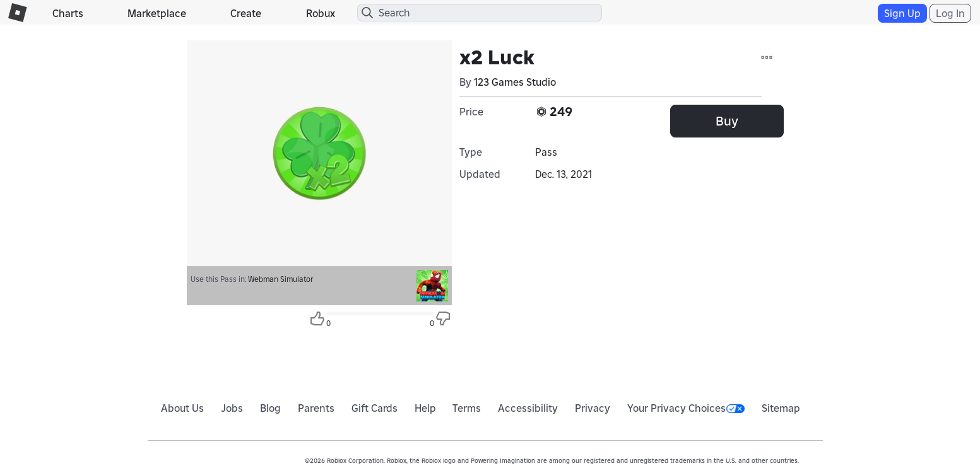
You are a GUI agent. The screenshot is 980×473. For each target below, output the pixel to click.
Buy (727, 121)
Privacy (593, 408)
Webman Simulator (281, 279)
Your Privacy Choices (686, 408)
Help (425, 408)
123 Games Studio (515, 82)
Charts (68, 13)
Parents (316, 408)
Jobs (232, 408)
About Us (182, 408)
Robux (321, 13)
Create (246, 13)
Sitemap (781, 408)
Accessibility (528, 408)
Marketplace (157, 13)
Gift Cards (375, 408)
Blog (270, 408)
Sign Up (902, 13)
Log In (950, 13)
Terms (467, 408)
